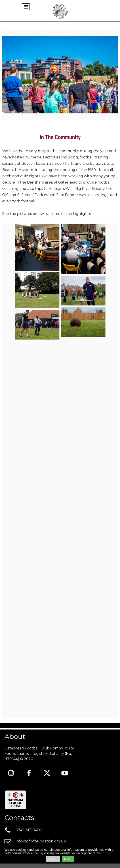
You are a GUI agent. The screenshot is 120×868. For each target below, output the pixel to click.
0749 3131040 (29, 830)
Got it (68, 859)
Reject (53, 859)
